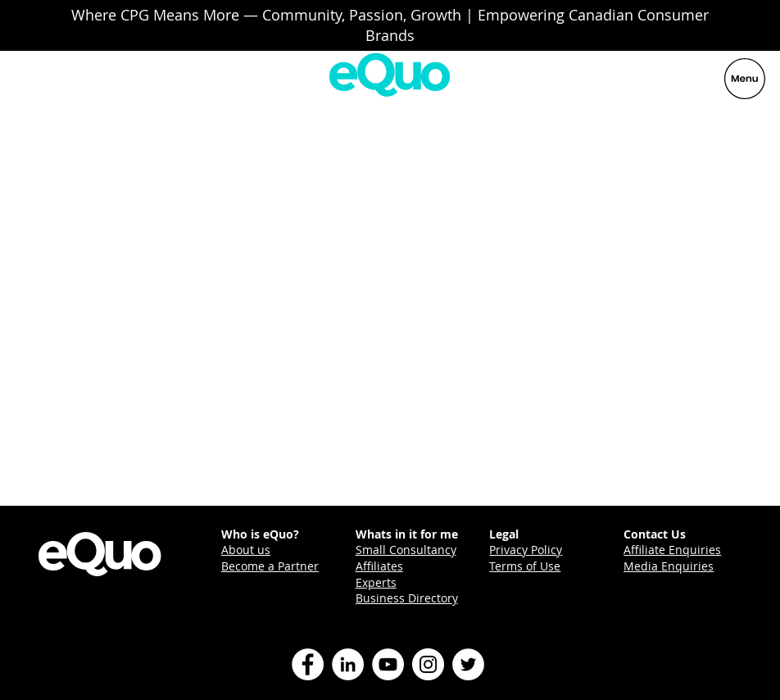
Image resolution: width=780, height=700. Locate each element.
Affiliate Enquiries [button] (672, 550)
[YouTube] (388, 664)
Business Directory (407, 598)
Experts (376, 582)
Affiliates (379, 566)
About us (246, 550)
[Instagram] (428, 664)
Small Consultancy (406, 550)
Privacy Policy (526, 550)
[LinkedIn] (348, 664)
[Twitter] (468, 664)
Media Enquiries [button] (669, 566)
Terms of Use (525, 566)
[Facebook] (308, 664)
